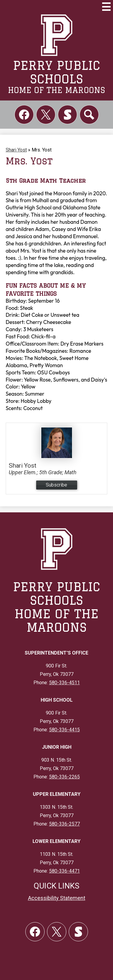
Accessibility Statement (57, 898)
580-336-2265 (64, 777)
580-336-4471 (64, 871)
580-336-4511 (64, 683)
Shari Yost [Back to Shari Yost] (16, 150)
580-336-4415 (64, 730)
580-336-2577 (64, 824)
